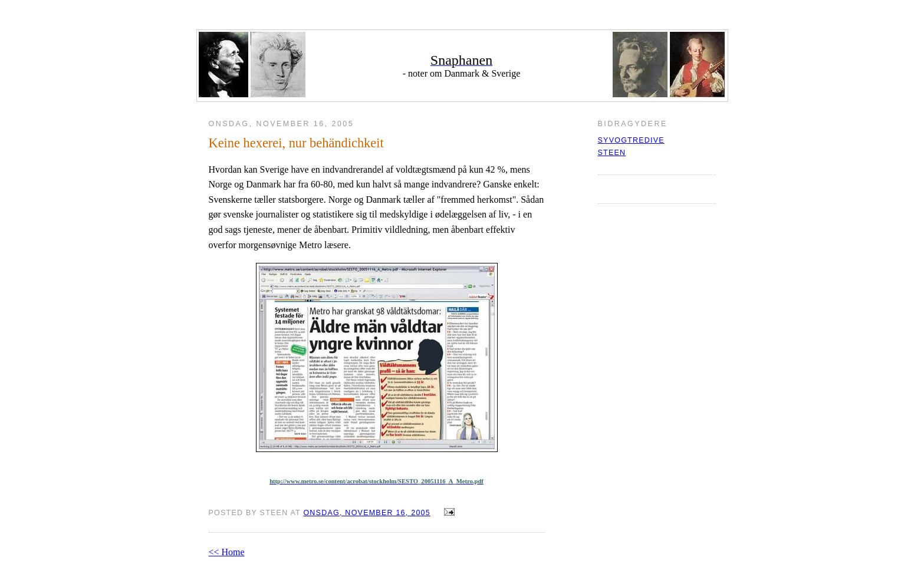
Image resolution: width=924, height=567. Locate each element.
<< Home (227, 552)
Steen (612, 153)
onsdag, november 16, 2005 (367, 513)
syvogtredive (631, 140)
